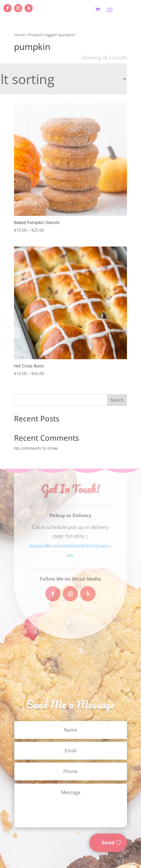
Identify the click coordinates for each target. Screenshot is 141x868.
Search (117, 400)
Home (19, 35)
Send (108, 842)
